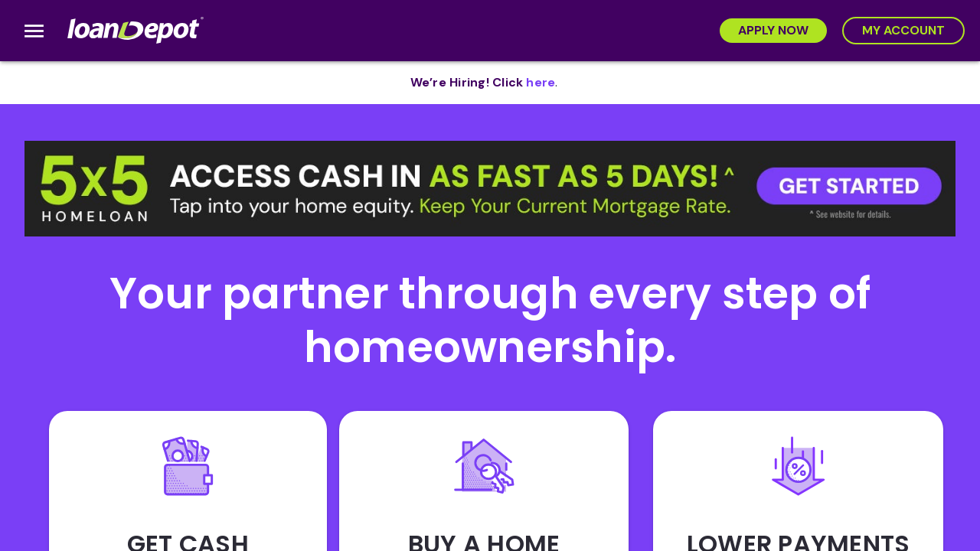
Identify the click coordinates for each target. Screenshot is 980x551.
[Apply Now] (773, 31)
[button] (490, 189)
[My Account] (903, 31)
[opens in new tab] (541, 83)
